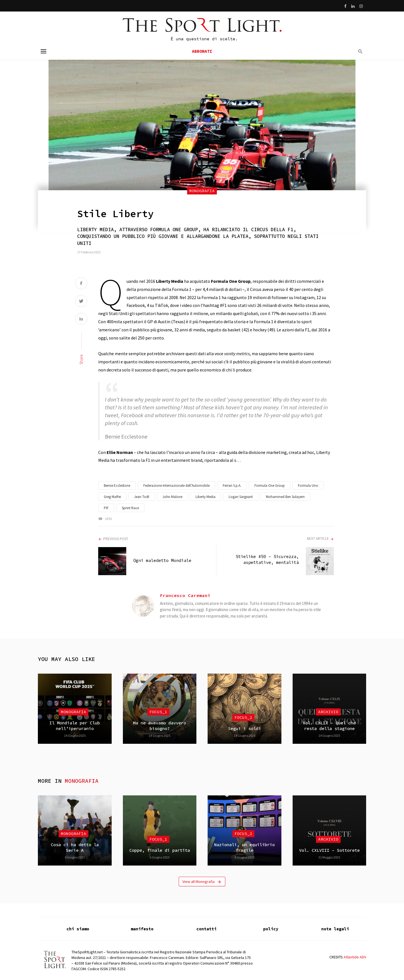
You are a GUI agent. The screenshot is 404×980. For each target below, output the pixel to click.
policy (271, 929)
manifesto (142, 929)
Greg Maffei (112, 497)
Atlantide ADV (355, 957)
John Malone (172, 497)
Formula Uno (308, 486)
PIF (106, 508)
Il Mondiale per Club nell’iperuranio (75, 726)
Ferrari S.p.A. (232, 486)
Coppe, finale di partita (160, 850)
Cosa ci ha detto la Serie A (75, 847)
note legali (335, 929)
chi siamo (78, 929)
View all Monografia (202, 882)
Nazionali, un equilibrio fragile (244, 847)
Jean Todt (142, 497)
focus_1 (158, 712)
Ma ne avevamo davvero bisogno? (159, 726)
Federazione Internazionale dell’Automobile (176, 486)
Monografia (202, 191)
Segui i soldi (245, 728)
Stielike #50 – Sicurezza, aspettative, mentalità (267, 559)
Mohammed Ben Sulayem (285, 497)
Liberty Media (206, 497)
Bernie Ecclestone (117, 486)
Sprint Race (130, 508)
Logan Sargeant (241, 497)
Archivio (328, 712)
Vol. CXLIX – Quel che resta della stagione (329, 726)
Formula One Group (270, 486)
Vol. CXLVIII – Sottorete (329, 850)
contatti (206, 929)
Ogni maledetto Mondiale (162, 560)
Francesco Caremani (185, 595)
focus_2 (243, 717)
